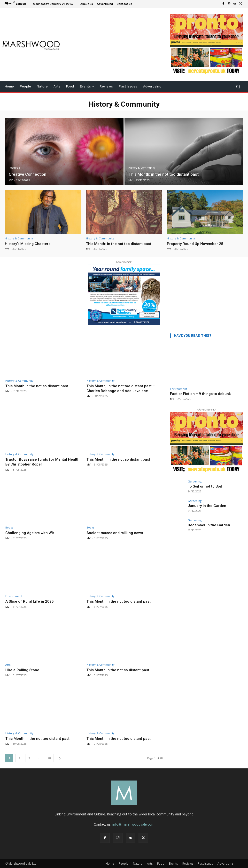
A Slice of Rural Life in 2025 (31, 601)
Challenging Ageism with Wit (32, 533)
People (124, 864)
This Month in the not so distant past (39, 386)
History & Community (142, 168)
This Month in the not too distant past (121, 601)
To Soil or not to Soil (202, 486)
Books (9, 527)
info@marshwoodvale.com (133, 824)
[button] (238, 87)
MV (7, 249)
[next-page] (60, 758)
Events (173, 864)
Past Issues (205, 864)
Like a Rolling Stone (24, 670)
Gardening (195, 481)
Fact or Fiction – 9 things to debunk (200, 394)
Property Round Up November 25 (198, 244)
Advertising (225, 864)
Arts (8, 665)
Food (161, 864)
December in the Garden (205, 525)
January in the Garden (203, 505)
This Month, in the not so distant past (121, 459)
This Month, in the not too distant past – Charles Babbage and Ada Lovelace (123, 388)
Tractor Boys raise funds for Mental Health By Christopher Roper (38, 462)
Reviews (188, 864)
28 (49, 758)
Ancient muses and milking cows (117, 533)
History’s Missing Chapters (30, 244)
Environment (14, 596)
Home (110, 864)
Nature (138, 864)
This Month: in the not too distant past (121, 244)
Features (14, 168)
